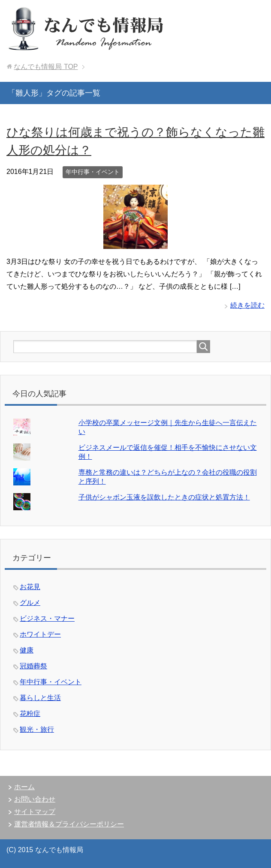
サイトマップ (35, 812)
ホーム (24, 787)
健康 (27, 650)
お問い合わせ (35, 799)
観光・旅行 (37, 729)
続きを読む (247, 305)
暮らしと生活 (40, 698)
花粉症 (30, 714)
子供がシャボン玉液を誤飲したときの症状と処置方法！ (164, 497)
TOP (46, 67)
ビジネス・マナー (47, 618)
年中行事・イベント (93, 172)
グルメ (30, 603)
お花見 (30, 587)
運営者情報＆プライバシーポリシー (69, 824)
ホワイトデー (40, 634)
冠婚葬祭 (33, 666)
